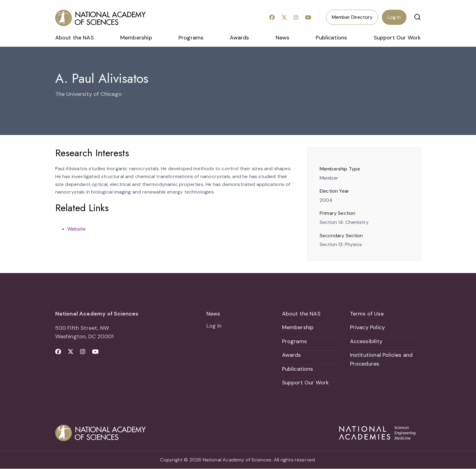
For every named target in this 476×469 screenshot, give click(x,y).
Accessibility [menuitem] (366, 341)
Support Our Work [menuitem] (397, 38)
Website (76, 229)
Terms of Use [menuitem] (367, 314)
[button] (417, 17)
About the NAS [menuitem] (75, 38)
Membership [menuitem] (136, 38)
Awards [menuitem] (239, 38)
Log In (394, 17)
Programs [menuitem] (191, 38)
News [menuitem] (283, 38)
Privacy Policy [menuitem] (368, 328)
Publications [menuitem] (331, 38)
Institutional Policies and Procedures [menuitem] (381, 360)
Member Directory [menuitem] (352, 17)
